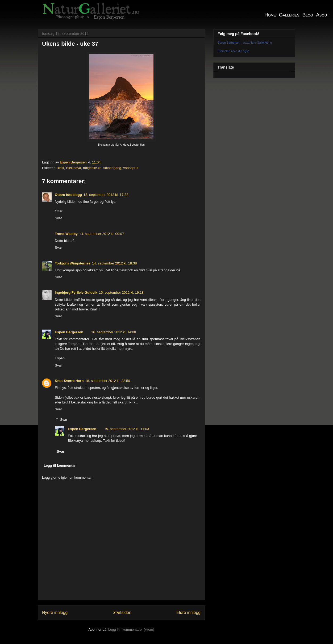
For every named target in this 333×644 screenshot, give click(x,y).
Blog (308, 15)
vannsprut (131, 168)
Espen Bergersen (69, 332)
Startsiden (122, 613)
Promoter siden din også (233, 51)
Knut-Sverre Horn (69, 381)
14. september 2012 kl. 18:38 (114, 263)
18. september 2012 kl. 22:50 (107, 381)
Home (270, 15)
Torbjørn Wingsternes (73, 263)
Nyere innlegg (55, 613)
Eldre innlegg (188, 613)
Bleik (60, 168)
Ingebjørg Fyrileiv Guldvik (76, 292)
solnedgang (112, 168)
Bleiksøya (73, 168)
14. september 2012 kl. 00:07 (102, 234)
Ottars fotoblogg (68, 195)
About (322, 15)
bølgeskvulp (92, 168)
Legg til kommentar (60, 466)
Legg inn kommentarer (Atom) (131, 630)
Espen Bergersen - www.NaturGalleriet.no (245, 43)
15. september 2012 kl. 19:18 (121, 292)
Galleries (289, 15)
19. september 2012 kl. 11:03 (127, 429)
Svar (58, 218)
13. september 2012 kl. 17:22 (106, 195)
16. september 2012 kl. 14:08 (114, 332)
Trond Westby (66, 234)
